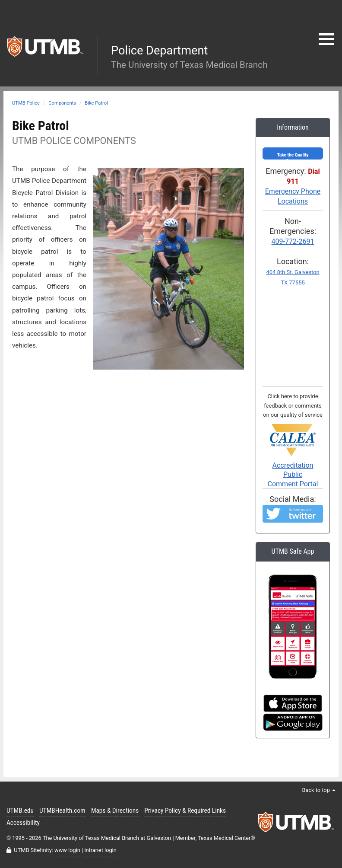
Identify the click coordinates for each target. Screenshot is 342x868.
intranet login (100, 850)
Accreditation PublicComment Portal (293, 462)
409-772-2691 (293, 241)
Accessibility (23, 823)
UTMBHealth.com (62, 811)
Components (62, 103)
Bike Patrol (96, 103)
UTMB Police (26, 103)
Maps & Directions (115, 811)
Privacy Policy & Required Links (185, 811)
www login (67, 850)
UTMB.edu (20, 811)
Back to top (319, 790)
